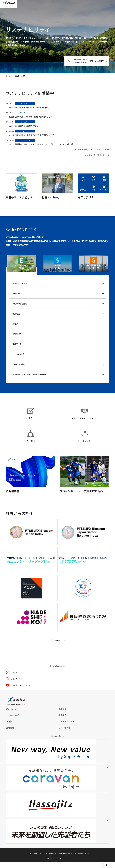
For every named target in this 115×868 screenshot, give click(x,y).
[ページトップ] (106, 865)
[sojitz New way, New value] (9, 4)
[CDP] (32, 532)
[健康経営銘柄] (83, 616)
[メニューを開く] (112, 4)
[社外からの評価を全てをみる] (57, 640)
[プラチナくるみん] (83, 588)
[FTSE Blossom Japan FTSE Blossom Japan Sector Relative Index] (32, 588)
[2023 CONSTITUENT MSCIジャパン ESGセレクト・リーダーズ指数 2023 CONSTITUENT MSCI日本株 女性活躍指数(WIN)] (32, 560)
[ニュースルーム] (92, 150)
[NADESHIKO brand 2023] (32, 617)
